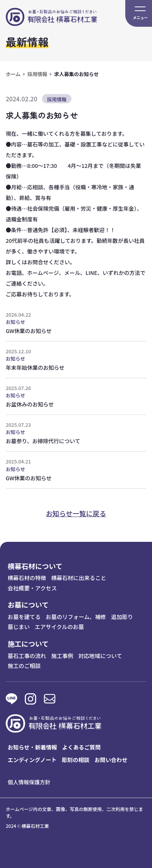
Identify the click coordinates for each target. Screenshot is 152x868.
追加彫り (122, 617)
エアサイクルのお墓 (59, 627)
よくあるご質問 (82, 747)
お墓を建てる (24, 617)
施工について (28, 644)
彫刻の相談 (76, 760)
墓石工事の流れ (27, 656)
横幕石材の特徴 (27, 578)
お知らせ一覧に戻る (76, 513)
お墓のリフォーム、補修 (76, 617)
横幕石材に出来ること (79, 578)
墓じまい (19, 627)
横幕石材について (35, 566)
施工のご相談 (24, 666)
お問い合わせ (111, 760)
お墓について (28, 605)
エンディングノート (32, 760)
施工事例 (62, 656)
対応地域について (100, 656)
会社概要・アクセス (32, 588)
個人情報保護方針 (29, 782)
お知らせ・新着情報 (32, 747)
